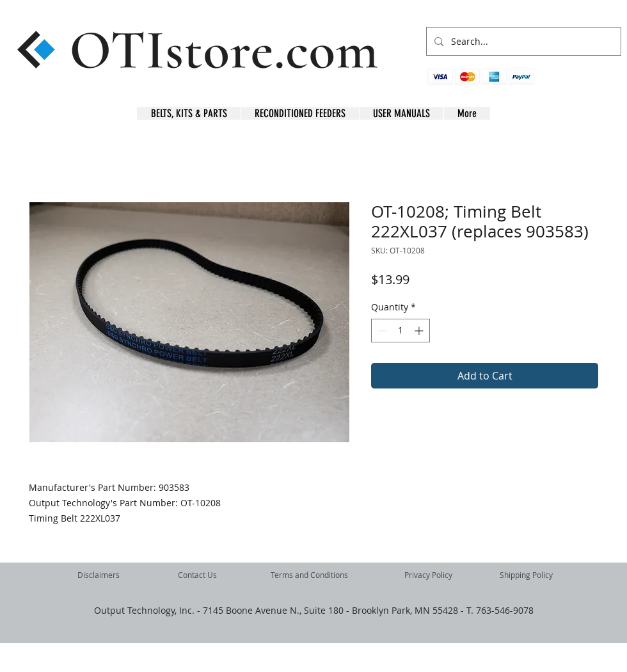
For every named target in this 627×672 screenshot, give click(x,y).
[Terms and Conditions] (309, 575)
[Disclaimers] (99, 575)
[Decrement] (381, 331)
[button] (601, 84)
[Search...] (522, 41)
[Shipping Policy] (526, 575)
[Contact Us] (197, 575)
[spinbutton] (401, 331)
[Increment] (420, 331)
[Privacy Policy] (428, 575)
